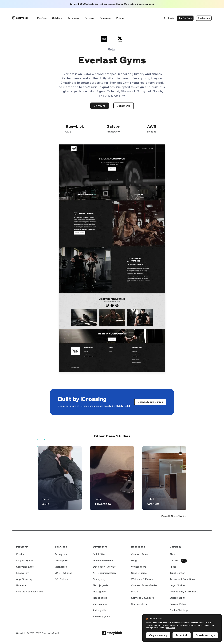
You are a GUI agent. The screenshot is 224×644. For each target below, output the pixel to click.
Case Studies (139, 573)
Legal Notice (177, 585)
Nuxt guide (99, 592)
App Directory (24, 579)
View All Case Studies (174, 516)
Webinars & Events (142, 579)
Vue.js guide (100, 604)
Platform (42, 18)
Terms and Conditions (182, 579)
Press (173, 567)
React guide (100, 598)
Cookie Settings (179, 610)
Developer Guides (103, 561)
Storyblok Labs (25, 567)
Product (21, 554)
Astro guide (100, 610)
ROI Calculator (63, 579)
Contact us (204, 18)
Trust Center (177, 573)
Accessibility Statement (184, 592)
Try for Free (186, 19)
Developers (73, 18)
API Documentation (104, 573)
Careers (174, 561)
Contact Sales (139, 554)
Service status (140, 604)
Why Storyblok (25, 561)
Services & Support (142, 598)
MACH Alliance (63, 573)
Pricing (120, 18)
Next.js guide (100, 586)
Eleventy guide (101, 617)
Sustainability (177, 598)
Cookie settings (205, 635)
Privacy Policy (178, 604)
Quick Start (100, 554)
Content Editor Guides (144, 586)
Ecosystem (23, 573)
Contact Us (124, 106)
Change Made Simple (152, 403)
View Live (101, 107)
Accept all (182, 635)
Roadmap (22, 585)
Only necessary (158, 635)
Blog (134, 561)
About (173, 554)
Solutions (57, 18)
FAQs (134, 592)
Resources (105, 18)
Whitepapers (139, 567)
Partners (90, 18)
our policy (170, 628)
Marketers (61, 567)
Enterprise (61, 554)
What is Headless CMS (30, 592)
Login (171, 19)
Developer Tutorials (104, 567)
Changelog (99, 579)
